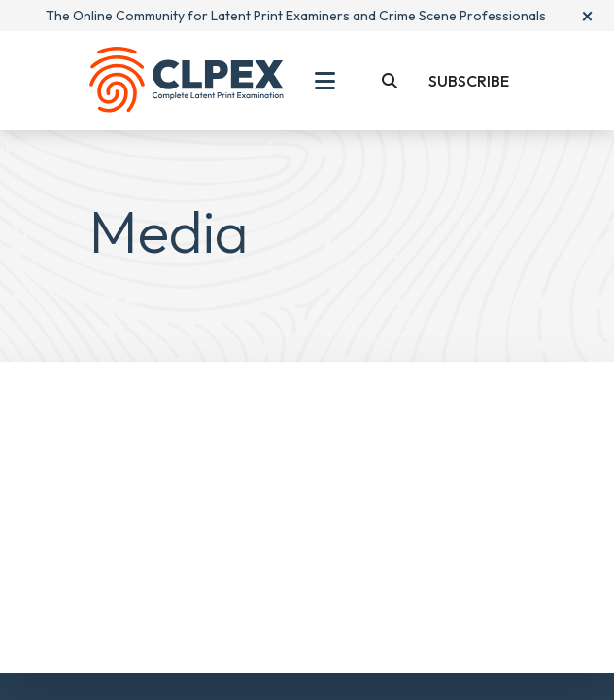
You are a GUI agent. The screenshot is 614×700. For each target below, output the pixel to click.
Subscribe (469, 81)
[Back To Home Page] (187, 81)
